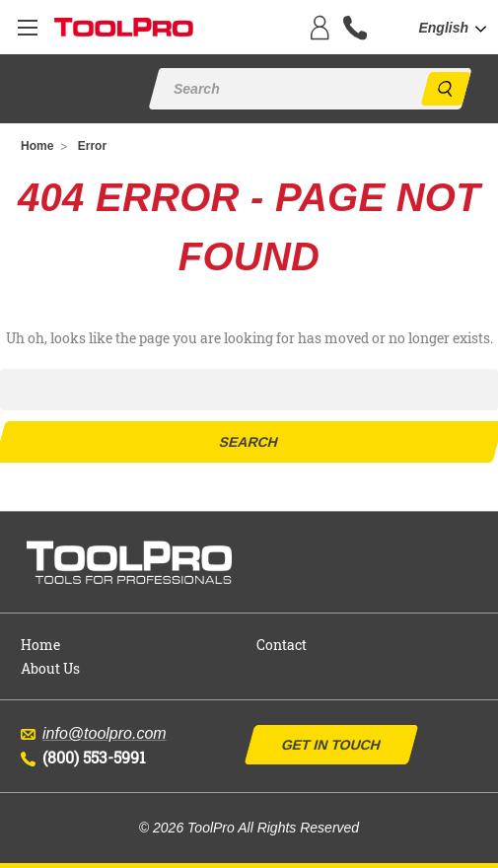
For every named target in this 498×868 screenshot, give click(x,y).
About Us (50, 668)
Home (40, 645)
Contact (282, 645)
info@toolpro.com (94, 733)
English (443, 28)
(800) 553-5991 (83, 757)
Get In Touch (330, 745)
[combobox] (458, 28)
